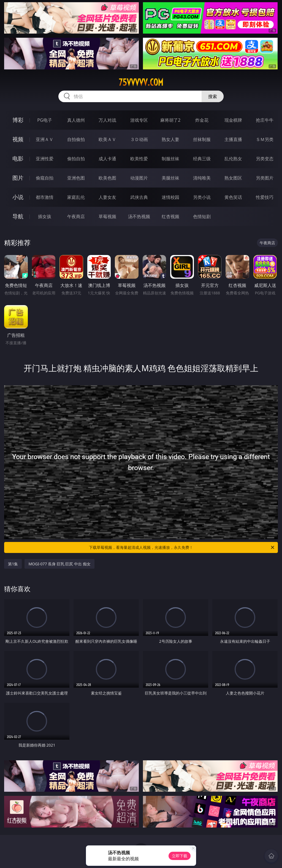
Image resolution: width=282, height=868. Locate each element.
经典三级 (202, 159)
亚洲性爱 (45, 159)
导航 (18, 216)
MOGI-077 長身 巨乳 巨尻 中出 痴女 (59, 564)
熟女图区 (233, 178)
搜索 (213, 96)
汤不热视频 (139, 216)
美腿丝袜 (170, 178)
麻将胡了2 (170, 120)
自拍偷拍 (76, 139)
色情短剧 (202, 216)
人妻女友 (107, 197)
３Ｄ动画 (139, 139)
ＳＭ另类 (265, 139)
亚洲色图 (76, 178)
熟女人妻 (170, 139)
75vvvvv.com (141, 82)
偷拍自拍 (76, 159)
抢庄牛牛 (265, 120)
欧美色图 (107, 178)
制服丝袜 (170, 159)
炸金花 (202, 120)
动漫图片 (139, 178)
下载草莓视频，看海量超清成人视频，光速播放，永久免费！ (182, 547)
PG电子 (44, 120)
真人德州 (76, 120)
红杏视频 (170, 216)
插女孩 (45, 216)
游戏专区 (139, 120)
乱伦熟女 (233, 159)
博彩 (18, 120)
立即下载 (180, 856)
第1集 (13, 564)
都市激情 (45, 197)
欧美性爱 (139, 159)
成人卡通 (107, 159)
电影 (18, 158)
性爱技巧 (265, 197)
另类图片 (265, 178)
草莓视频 (107, 216)
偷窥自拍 (45, 178)
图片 (18, 178)
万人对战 (107, 120)
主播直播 (233, 139)
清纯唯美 (202, 178)
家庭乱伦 (76, 197)
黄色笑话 (233, 197)
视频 (18, 139)
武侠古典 (139, 197)
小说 (18, 197)
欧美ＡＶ (107, 139)
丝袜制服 (202, 139)
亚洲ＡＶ (45, 139)
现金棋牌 (233, 120)
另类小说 (202, 197)
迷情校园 (170, 197)
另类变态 (265, 159)
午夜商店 (76, 216)
